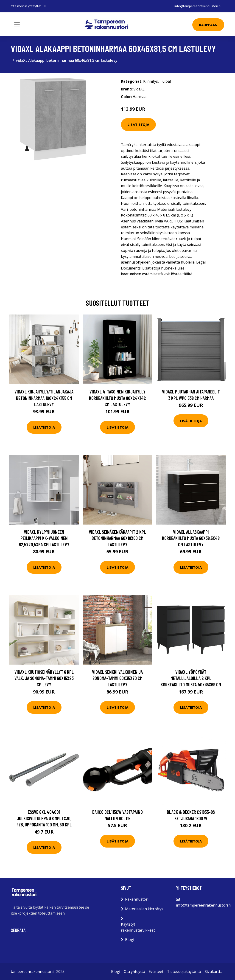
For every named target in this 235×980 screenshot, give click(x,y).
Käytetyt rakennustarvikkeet (138, 927)
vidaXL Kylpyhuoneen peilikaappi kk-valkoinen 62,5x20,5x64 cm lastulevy (44, 538)
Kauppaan (208, 25)
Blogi (130, 940)
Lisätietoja (138, 124)
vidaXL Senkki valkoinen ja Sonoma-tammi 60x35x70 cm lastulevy (117, 678)
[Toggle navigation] (17, 24)
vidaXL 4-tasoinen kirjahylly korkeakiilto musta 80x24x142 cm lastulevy (117, 398)
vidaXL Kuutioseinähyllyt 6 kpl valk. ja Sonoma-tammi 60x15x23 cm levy (44, 678)
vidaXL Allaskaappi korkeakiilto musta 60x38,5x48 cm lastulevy (191, 538)
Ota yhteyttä (134, 972)
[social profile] (45, 6)
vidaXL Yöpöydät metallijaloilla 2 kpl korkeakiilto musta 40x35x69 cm (191, 678)
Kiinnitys (151, 81)
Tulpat (165, 81)
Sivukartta (214, 972)
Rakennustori (137, 899)
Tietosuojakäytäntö (184, 972)
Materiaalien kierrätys (144, 909)
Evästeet (156, 972)
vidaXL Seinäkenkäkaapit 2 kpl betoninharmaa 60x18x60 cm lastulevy (117, 538)
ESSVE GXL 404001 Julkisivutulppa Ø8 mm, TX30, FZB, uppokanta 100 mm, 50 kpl (44, 818)
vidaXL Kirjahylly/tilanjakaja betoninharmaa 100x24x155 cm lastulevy (44, 398)
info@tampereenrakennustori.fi (197, 6)
